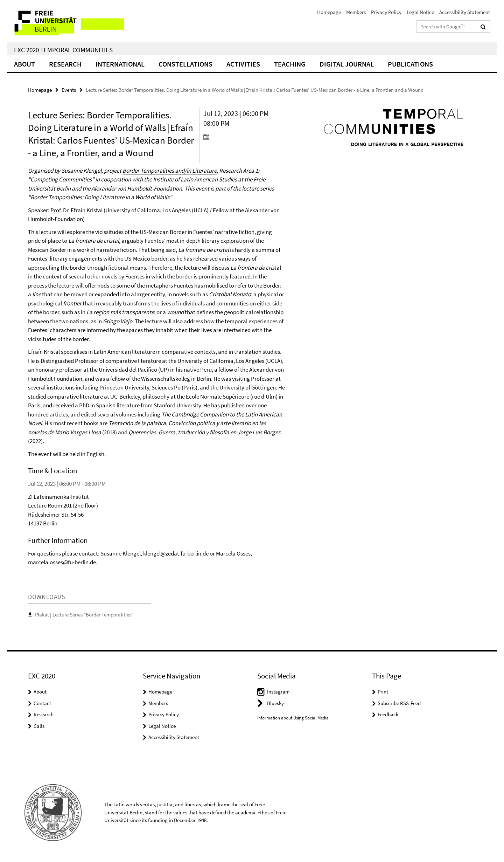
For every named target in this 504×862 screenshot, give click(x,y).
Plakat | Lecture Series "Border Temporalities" (84, 615)
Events (69, 90)
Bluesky (275, 703)
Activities (243, 64)
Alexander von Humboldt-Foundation (137, 188)
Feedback (388, 714)
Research (65, 64)
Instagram (278, 692)
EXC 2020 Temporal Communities (63, 50)
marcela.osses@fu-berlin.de (62, 562)
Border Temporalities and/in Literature (170, 171)
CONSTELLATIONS (185, 64)
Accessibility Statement (465, 12)
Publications (410, 64)
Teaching (290, 64)
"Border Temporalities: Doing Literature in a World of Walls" (100, 197)
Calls (39, 726)
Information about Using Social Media (293, 718)
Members (356, 12)
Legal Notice (420, 12)
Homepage (329, 12)
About (24, 64)
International (120, 64)
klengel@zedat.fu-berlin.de (176, 553)
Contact (42, 703)
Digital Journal (347, 64)
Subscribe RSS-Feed (399, 703)
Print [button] (383, 692)
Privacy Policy (386, 12)
